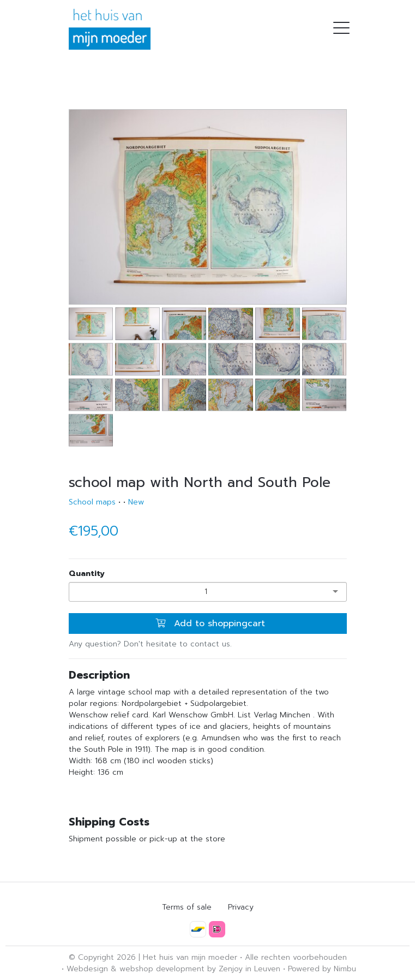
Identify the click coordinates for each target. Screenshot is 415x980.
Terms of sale (187, 907)
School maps (92, 502)
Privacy (241, 907)
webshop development (162, 969)
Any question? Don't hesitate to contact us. (150, 644)
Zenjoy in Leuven (249, 969)
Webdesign (87, 969)
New (136, 502)
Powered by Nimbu (322, 969)
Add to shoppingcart (210, 623)
